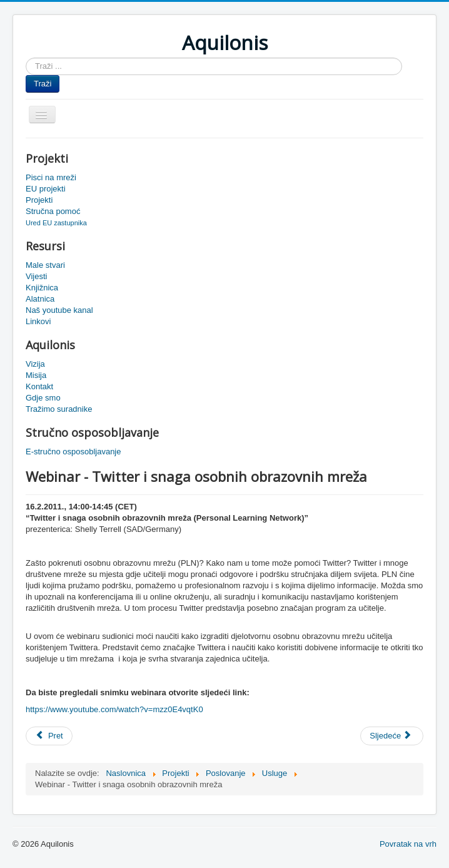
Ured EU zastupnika (56, 223)
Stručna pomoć (53, 211)
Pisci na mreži (51, 177)
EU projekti (46, 189)
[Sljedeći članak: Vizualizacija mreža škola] (392, 736)
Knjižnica (42, 288)
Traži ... (26, 58)
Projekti (39, 200)
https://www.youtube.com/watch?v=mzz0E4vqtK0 (114, 709)
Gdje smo (43, 398)
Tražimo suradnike (59, 409)
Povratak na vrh (408, 844)
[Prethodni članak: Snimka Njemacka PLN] (49, 736)
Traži (43, 84)
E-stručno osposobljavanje (73, 452)
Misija (36, 375)
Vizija (35, 364)
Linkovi (38, 321)
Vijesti (36, 276)
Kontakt (39, 386)
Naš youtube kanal (59, 310)
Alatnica (40, 299)
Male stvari (45, 265)
